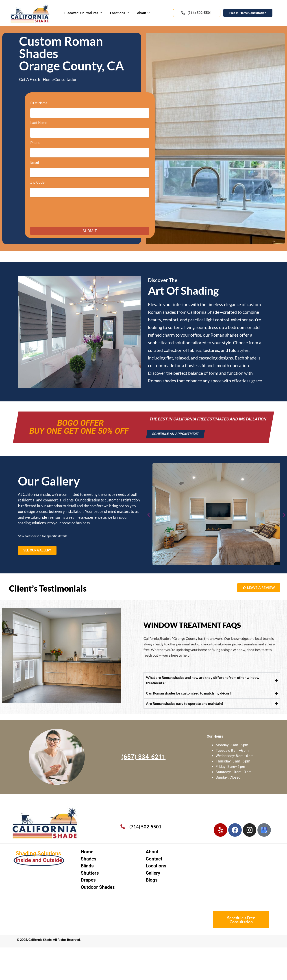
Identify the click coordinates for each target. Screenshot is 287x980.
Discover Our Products (83, 13)
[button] (149, 515)
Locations (120, 13)
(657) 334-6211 (143, 757)
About (143, 13)
